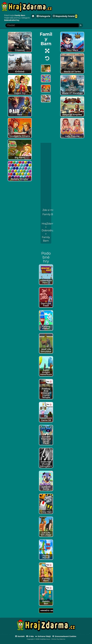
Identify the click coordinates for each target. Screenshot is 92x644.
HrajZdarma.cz (50, 224)
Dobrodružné (50, 230)
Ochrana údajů (43, 636)
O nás (30, 636)
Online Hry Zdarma (58, 639)
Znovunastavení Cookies (64, 636)
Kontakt (20, 636)
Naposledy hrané (65, 16)
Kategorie (43, 16)
